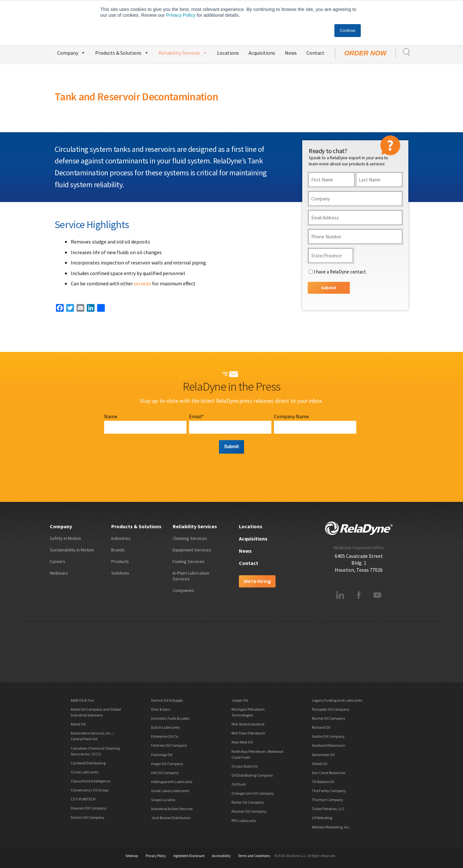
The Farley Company (329, 791)
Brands (118, 550)
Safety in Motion (65, 538)
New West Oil (242, 742)
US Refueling (322, 818)
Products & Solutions (122, 52)
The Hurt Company (327, 800)
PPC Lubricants (244, 821)
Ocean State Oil (245, 766)
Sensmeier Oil (323, 755)
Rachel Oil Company (329, 718)
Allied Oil (78, 724)
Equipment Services (192, 550)
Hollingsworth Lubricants (172, 782)
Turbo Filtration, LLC (328, 809)
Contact (315, 53)
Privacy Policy (181, 15)
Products (120, 561)
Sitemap (132, 856)
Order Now (366, 53)
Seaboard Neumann (329, 745)
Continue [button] (348, 31)
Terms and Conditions (254, 856)
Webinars (59, 573)
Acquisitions (262, 53)
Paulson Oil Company (249, 811)
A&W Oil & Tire (82, 700)
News (291, 53)
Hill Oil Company (165, 773)
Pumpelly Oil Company (331, 709)
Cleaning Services (190, 538)
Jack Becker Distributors (171, 818)
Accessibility (221, 856)
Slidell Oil (320, 764)
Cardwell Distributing (88, 763)
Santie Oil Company (328, 736)
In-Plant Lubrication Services (191, 576)
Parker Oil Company (248, 802)
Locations (228, 53)
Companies (183, 590)
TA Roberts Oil (323, 782)
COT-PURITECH (83, 799)
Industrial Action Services (172, 809)
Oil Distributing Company (252, 775)
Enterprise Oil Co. (165, 736)
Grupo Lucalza (163, 800)
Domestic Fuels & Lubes (170, 718)
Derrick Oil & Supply (167, 700)
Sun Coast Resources (329, 773)
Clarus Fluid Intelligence (91, 781)
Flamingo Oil (162, 755)
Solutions (120, 573)
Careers (58, 561)
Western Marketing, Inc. (331, 827)
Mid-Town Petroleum (248, 733)
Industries (121, 538)
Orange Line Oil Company (253, 793)
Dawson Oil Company (89, 808)
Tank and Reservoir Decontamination (136, 97)
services (142, 283)
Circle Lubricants (85, 772)
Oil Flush (239, 784)
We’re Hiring (257, 581)
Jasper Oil (240, 700)
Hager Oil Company (167, 764)
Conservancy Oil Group (90, 790)
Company (71, 52)
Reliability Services (183, 52)
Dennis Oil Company (88, 817)
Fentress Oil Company (169, 745)
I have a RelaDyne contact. (340, 272)
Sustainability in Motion (72, 550)
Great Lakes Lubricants (170, 791)
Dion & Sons (161, 709)
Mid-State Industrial (248, 724)
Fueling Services (189, 561)
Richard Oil (321, 727)
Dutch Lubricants (165, 727)
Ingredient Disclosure (189, 856)
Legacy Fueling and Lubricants (337, 700)
